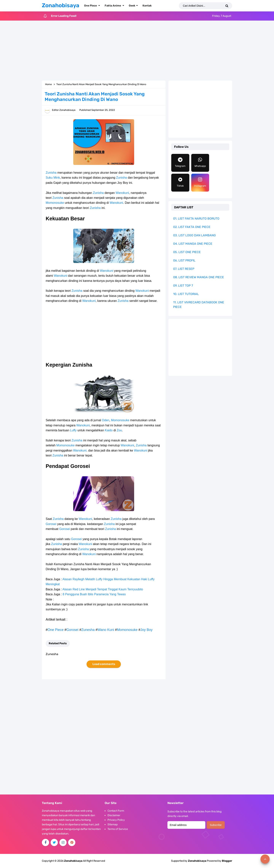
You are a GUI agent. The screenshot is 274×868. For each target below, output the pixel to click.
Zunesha (88, 630)
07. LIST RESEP (184, 269)
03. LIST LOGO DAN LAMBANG (194, 235)
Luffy (73, 430)
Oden (106, 420)
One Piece (56, 630)
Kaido (109, 430)
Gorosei (51, 524)
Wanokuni (122, 193)
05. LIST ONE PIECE (187, 252)
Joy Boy (147, 630)
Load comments (104, 664)
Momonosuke (55, 203)
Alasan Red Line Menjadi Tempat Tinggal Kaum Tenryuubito (103, 589)
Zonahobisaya (197, 861)
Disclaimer (114, 815)
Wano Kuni (106, 630)
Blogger (227, 861)
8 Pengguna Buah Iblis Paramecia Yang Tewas (94, 594)
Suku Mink (53, 178)
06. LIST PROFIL (184, 260)
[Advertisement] (137, 51)
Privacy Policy (116, 820)
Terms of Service (118, 829)
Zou (119, 430)
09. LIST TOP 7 (183, 286)
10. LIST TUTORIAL (186, 294)
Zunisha (51, 173)
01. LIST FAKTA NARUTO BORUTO (196, 219)
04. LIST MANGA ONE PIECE (193, 244)
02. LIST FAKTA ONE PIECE (192, 227)
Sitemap (113, 824)
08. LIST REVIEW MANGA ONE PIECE (199, 277)
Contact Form (116, 811)
